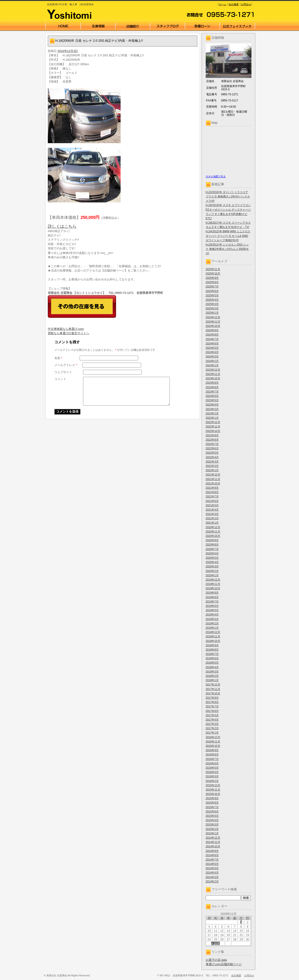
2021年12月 (213, 475)
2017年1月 (212, 733)
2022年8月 (212, 440)
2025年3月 (212, 304)
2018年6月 (212, 658)
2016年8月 (212, 755)
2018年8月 (212, 650)
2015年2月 (212, 829)
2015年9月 (212, 798)
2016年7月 (212, 759)
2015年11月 (213, 790)
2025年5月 (212, 295)
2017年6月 (212, 711)
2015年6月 (212, 812)
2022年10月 (213, 431)
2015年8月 (212, 803)
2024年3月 (212, 357)
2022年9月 (212, 435)
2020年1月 (212, 575)
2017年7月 (212, 706)
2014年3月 (212, 877)
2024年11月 (213, 322)
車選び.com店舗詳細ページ (224, 964)
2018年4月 (212, 667)
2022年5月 (212, 453)
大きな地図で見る (216, 176)
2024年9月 (212, 330)
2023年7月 (212, 392)
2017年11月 (213, 689)
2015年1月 (212, 833)
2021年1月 (212, 523)
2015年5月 (212, 816)
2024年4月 (212, 352)
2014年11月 (213, 842)
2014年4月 (212, 873)
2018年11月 (213, 636)
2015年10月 (213, 794)
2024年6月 (212, 344)
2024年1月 (212, 365)
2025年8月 (212, 282)
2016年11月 (213, 742)
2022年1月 (212, 470)
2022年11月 (213, 427)
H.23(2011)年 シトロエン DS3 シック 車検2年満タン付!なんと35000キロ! (227, 249)
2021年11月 (213, 479)
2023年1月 (212, 418)
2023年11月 (213, 374)
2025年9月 (212, 278)
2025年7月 (212, 287)
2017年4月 (212, 720)
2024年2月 (212, 361)
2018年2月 (212, 676)
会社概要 (234, 4)
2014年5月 (212, 868)
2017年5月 (212, 715)
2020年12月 (213, 527)
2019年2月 (212, 623)
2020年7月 (212, 549)
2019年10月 (213, 588)
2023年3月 (212, 409)
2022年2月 (212, 466)
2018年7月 (212, 654)
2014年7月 (212, 860)
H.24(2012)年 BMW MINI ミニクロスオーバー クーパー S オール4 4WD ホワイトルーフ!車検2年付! (228, 236)
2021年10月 (213, 484)
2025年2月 (212, 308)
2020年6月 (212, 553)
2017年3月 (212, 724)
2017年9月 (212, 698)
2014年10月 (213, 846)
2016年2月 (212, 781)
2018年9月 (212, 645)
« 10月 (215, 943)
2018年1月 (212, 680)
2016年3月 (212, 776)
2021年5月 (212, 505)
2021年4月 (212, 510)
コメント (60, 379)
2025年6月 (212, 291)
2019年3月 (212, 619)
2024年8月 (212, 335)
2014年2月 (212, 882)
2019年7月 (212, 602)
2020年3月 (212, 566)
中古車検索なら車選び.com (66, 329)
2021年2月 (212, 518)
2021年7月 (212, 496)
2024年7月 (212, 339)
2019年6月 (212, 606)
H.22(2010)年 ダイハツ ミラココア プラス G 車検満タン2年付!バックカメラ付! (228, 197)
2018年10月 (213, 641)
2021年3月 (212, 514)
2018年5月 (212, 663)
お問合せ (246, 4)
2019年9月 (212, 593)
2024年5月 (212, 348)
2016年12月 (213, 737)
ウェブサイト (63, 372)
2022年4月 (212, 457)
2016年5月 (212, 768)
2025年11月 (213, 269)
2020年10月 (213, 536)
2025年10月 (213, 274)
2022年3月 (212, 462)
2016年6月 (212, 763)
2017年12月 (213, 685)
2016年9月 (212, 750)
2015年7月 (212, 807)
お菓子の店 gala (216, 960)
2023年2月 (212, 414)
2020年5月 (212, 558)
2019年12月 (213, 580)
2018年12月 (213, 632)
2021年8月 (212, 492)
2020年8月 (212, 545)
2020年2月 (212, 571)
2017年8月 (212, 702)
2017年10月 (213, 693)
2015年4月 (212, 820)
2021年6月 (212, 501)
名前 (58, 358)
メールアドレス (66, 365)
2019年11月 (213, 584)
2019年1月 (212, 628)
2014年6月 (212, 864)
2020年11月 (213, 532)
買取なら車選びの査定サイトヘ (68, 333)
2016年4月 (212, 772)
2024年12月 (213, 317)
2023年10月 (213, 378)
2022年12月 (213, 422)
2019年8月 (212, 597)
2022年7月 (212, 444)
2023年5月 (212, 400)
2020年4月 (212, 562)
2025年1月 (212, 313)
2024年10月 (213, 326)
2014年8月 (212, 855)
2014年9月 (212, 851)
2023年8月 (212, 387)
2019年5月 (212, 610)
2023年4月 (212, 405)
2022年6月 (212, 448)
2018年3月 (212, 672)
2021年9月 (212, 488)
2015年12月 (213, 785)
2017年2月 (212, 728)
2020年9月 (212, 540)
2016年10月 (213, 746)
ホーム (223, 4)
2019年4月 (212, 615)
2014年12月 (213, 838)
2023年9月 (212, 383)
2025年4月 (212, 300)
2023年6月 (212, 396)
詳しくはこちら (62, 226)
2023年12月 (213, 370)
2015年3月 (212, 825)
